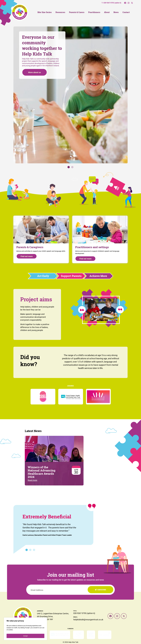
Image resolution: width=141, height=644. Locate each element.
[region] (25, 629)
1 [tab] (69, 167)
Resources (60, 12)
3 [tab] (34, 550)
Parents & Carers (77, 12)
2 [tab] (72, 167)
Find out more (27, 256)
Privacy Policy (70, 638)
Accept (25, 636)
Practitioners (94, 12)
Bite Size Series (45, 12)
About (107, 12)
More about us (35, 72)
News (116, 12)
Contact (126, 12)
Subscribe (100, 590)
